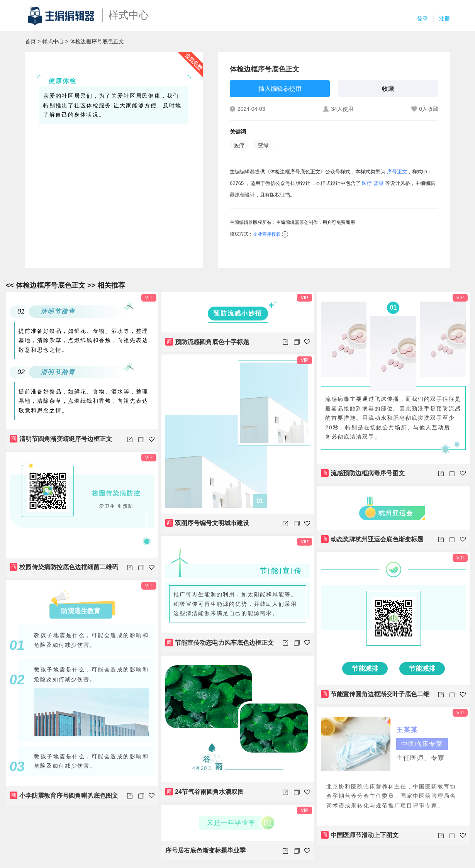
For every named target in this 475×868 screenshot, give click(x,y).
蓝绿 (263, 145)
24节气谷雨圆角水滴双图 (204, 792)
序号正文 (397, 172)
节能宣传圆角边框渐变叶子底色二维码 (375, 697)
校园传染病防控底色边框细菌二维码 (64, 567)
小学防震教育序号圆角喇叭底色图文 (64, 795)
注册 (444, 19)
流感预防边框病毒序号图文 (363, 473)
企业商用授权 (267, 234)
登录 (422, 19)
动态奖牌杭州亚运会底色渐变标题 (372, 539)
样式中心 (53, 41)
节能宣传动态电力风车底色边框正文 (220, 643)
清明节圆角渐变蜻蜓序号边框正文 (61, 439)
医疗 (239, 145)
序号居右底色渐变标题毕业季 (205, 850)
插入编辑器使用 (280, 89)
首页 (31, 41)
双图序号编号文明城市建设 (207, 523)
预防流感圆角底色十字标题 (207, 342)
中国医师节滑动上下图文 (360, 835)
